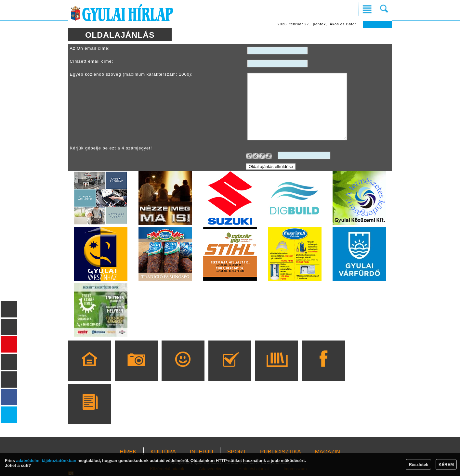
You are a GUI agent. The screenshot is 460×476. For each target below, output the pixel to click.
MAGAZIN (328, 452)
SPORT (237, 452)
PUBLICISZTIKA (281, 452)
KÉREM (446, 464)
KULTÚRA (163, 452)
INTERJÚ (202, 452)
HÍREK (128, 452)
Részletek (418, 464)
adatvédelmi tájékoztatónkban (46, 461)
